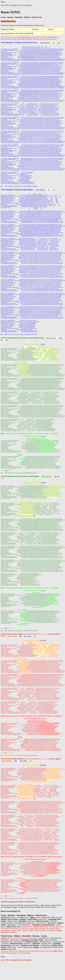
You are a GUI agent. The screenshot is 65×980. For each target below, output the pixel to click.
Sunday (6, 756)
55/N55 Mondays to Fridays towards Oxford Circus (19, 43)
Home (3, 2)
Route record (5, 33)
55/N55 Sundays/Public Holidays (13, 637)
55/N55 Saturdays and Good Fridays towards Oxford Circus (22, 338)
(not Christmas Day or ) (42, 762)
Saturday (6, 472)
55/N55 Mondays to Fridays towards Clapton (17, 190)
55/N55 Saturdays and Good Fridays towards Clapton (20, 478)
